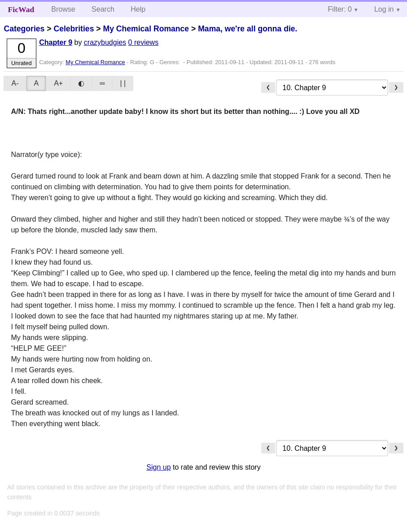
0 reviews (144, 42)
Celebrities (74, 29)
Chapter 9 (56, 42)
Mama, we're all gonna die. (247, 29)
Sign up (158, 467)
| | (123, 83)
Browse (63, 9)
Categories (24, 29)
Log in (384, 9)
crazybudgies (105, 42)
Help (138, 9)
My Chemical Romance (146, 29)
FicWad (21, 9)
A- (15, 83)
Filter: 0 (340, 9)
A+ (58, 83)
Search (103, 9)
